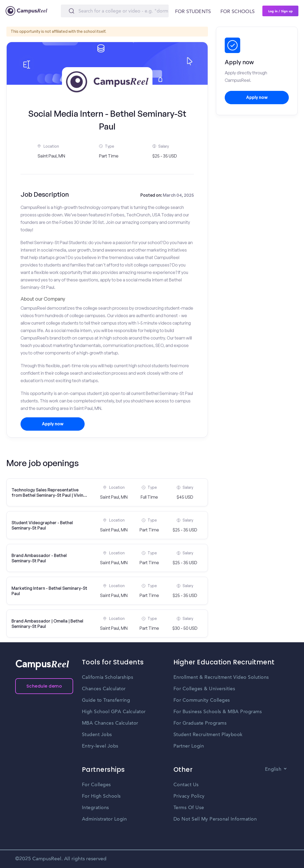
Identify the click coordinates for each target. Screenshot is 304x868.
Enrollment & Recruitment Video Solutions (221, 677)
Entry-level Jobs (100, 746)
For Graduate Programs (200, 723)
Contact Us (186, 785)
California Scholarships (108, 677)
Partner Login (189, 746)
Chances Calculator (104, 689)
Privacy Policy (189, 796)
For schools (238, 12)
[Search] (115, 11)
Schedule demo (44, 686)
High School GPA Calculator (114, 712)
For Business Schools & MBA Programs (218, 712)
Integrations (96, 808)
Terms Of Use (189, 808)
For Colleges (96, 785)
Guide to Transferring (106, 700)
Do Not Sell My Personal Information (215, 819)
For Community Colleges (202, 700)
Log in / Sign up (281, 11)
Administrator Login (104, 819)
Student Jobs (97, 735)
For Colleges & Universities (204, 689)
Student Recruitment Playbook (208, 735)
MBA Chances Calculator (110, 723)
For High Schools (101, 796)
